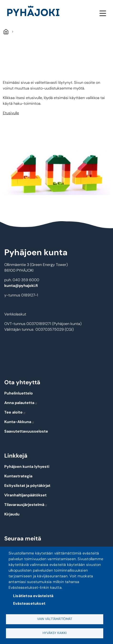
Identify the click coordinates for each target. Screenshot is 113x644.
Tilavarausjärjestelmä (26, 505)
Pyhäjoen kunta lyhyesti (27, 467)
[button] (56, 172)
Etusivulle (11, 113)
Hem (6, 32)
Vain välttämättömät (55, 619)
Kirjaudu (12, 514)
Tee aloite (15, 412)
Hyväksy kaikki (55, 633)
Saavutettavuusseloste (26, 431)
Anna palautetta (21, 403)
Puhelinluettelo (19, 393)
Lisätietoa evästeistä (33, 596)
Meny (103, 13)
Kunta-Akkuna (19, 422)
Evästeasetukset (29, 603)
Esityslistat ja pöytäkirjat (27, 486)
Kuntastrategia (18, 476)
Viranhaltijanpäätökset (25, 495)
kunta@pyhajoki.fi (21, 286)
